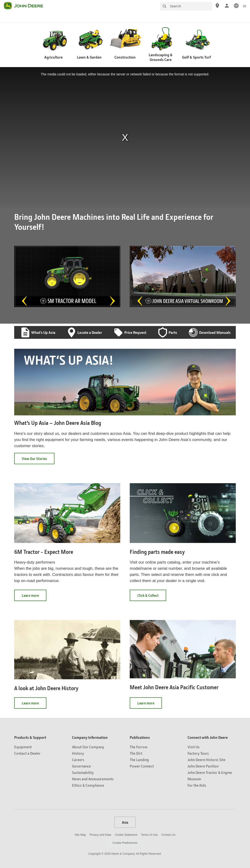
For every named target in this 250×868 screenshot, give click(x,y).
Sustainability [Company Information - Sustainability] (83, 772)
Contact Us (168, 835)
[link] (236, 6)
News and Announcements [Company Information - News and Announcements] (93, 779)
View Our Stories (34, 459)
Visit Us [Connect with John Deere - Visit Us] (194, 747)
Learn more (34, 597)
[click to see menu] (245, 6)
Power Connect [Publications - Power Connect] (142, 766)
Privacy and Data (100, 835)
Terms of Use (149, 835)
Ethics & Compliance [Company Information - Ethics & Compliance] (88, 785)
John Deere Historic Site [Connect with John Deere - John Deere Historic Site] (206, 760)
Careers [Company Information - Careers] (78, 760)
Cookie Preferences (125, 843)
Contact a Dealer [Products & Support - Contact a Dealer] (27, 753)
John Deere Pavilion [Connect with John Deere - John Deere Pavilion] (203, 766)
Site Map (80, 835)
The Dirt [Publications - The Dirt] (136, 753)
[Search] (186, 6)
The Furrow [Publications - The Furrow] (139, 747)
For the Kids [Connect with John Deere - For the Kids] (197, 785)
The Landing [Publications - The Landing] (139, 760)
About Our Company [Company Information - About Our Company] (88, 747)
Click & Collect (152, 597)
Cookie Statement (126, 835)
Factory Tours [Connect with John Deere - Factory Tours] (198, 753)
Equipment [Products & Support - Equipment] (23, 747)
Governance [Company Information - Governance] (81, 766)
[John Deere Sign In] (227, 6)
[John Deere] (26, 6)
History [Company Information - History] (78, 753)
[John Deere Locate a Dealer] (217, 6)
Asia (125, 822)
